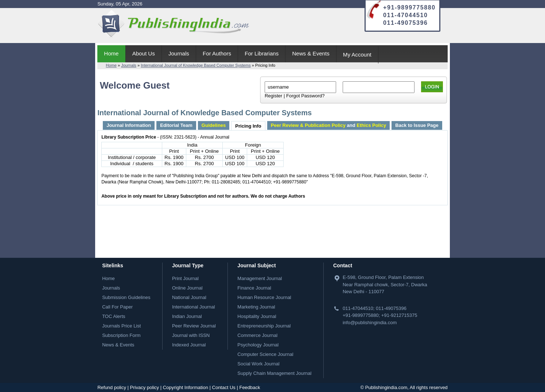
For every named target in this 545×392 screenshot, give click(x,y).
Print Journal (185, 278)
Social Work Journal (258, 364)
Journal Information (129, 125)
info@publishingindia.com (370, 323)
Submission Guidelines (126, 297)
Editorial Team (176, 125)
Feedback (250, 387)
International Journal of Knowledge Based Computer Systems (196, 65)
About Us (144, 53)
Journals (179, 53)
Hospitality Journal (257, 316)
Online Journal (187, 288)
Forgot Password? (305, 96)
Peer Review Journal (194, 326)
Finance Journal (254, 288)
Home (111, 53)
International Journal (194, 307)
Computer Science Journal (265, 354)
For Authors (217, 53)
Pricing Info (248, 126)
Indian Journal (187, 316)
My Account (357, 55)
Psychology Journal (258, 345)
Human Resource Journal (264, 297)
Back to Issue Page (417, 125)
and (328, 125)
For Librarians (262, 53)
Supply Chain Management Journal (274, 373)
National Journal (189, 297)
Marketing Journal (256, 307)
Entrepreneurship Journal (264, 326)
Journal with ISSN (191, 335)
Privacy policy (145, 387)
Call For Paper (117, 307)
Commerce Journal (257, 335)
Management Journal (260, 278)
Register (273, 96)
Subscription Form (121, 335)
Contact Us (224, 387)
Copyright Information (186, 387)
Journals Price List (121, 326)
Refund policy (112, 387)
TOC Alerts (114, 316)
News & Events (311, 53)
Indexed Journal (189, 345)
